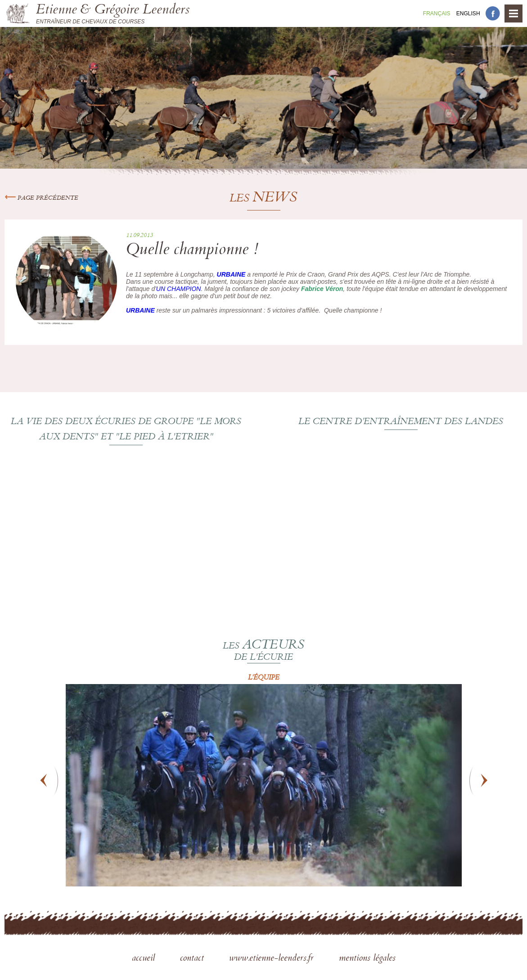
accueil (145, 959)
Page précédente (41, 198)
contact (193, 959)
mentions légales (367, 959)
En (468, 13)
